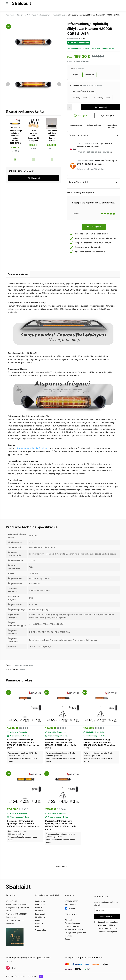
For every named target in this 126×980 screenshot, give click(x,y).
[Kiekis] (70, 107)
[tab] (18, 274)
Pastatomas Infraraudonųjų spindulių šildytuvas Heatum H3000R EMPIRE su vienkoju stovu (24, 823)
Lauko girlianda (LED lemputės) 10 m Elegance (33, 136)
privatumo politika (105, 925)
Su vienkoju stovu (102, 97)
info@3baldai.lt (71, 904)
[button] (40, 976)
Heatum (23, 669)
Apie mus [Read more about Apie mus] (68, 920)
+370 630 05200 (21, 914)
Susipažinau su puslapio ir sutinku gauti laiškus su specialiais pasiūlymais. (108, 927)
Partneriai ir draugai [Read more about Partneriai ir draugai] (72, 923)
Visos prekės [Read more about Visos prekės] (41, 930)
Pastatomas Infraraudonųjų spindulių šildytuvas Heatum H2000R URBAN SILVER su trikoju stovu (99, 744)
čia (111, 152)
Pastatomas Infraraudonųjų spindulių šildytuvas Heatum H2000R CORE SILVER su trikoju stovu (61, 825)
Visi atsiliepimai (94, 227)
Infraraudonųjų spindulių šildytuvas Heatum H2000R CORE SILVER (15, 137)
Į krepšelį (34, 178)
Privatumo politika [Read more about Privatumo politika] (72, 926)
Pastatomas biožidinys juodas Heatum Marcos (52, 136)
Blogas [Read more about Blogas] (67, 939)
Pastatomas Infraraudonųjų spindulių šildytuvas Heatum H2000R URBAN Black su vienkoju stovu (23, 744)
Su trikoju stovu (80, 97)
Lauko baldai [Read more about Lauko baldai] (40, 901)
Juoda (75, 75)
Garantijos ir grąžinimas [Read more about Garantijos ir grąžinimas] (74, 930)
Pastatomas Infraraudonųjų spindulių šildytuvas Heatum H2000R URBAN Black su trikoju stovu (61, 744)
